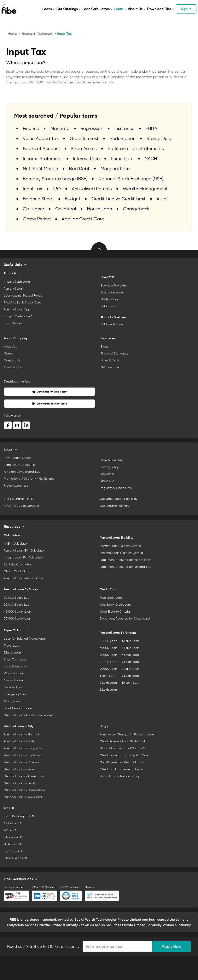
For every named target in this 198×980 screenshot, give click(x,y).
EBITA (151, 128)
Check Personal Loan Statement (122, 741)
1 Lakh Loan (108, 676)
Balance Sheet (38, 199)
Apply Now (172, 946)
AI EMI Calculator (16, 544)
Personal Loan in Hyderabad (24, 755)
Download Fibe (159, 9)
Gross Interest (84, 138)
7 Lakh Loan (130, 662)
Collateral (66, 209)
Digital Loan (12, 652)
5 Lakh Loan (130, 648)
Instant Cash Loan (17, 282)
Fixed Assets (84, 148)
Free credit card (111, 598)
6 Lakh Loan (130, 655)
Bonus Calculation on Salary (120, 776)
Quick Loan (12, 701)
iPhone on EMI (14, 837)
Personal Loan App (17, 309)
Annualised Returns (92, 189)
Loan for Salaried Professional (25, 639)
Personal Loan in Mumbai (21, 734)
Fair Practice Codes (18, 458)
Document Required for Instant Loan (126, 560)
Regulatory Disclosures (116, 488)
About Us (135, 9)
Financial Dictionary (37, 34)
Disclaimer (107, 474)
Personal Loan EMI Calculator (24, 550)
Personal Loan (14, 289)
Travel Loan (12, 646)
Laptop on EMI (14, 851)
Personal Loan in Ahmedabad (25, 776)
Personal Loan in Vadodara (23, 797)
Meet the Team (15, 367)
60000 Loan (108, 648)
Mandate (60, 128)
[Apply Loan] (117, 946)
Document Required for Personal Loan (127, 567)
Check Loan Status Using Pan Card (124, 755)
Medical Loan (110, 299)
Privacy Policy (109, 467)
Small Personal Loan (18, 708)
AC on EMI (11, 830)
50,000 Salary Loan (18, 618)
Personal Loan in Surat (19, 783)
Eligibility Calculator (17, 564)
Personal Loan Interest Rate (23, 578)
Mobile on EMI (14, 823)
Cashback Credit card (115, 605)
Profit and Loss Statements (136, 148)
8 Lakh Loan (130, 669)
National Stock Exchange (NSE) (131, 179)
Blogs (104, 346)
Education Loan (112, 292)
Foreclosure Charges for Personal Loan (127, 734)
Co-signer (34, 209)
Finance (31, 128)
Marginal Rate (115, 169)
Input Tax (32, 189)
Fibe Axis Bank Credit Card (23, 302)
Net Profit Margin (40, 169)
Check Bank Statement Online (121, 769)
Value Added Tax (41, 138)
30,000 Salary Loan (18, 605)
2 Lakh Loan (108, 683)
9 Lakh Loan (130, 676)
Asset (162, 199)
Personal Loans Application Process (29, 715)
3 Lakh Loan (108, 690)
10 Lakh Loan (131, 683)
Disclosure (107, 481)
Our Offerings (67, 9)
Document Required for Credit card (125, 618)
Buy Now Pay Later (114, 285)
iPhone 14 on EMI (15, 858)
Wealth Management (145, 189)
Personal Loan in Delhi (19, 741)
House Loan (99, 209)
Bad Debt (79, 169)
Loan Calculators (96, 9)
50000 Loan (108, 641)
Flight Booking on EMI (19, 816)
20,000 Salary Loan (18, 598)
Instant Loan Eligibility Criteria (120, 546)
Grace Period (37, 219)
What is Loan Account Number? (122, 748)
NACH (151, 159)
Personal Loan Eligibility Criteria (121, 553)
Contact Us (12, 360)
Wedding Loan (14, 673)
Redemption (123, 138)
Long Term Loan (15, 666)
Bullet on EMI (13, 844)
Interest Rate (86, 159)
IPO (57, 189)
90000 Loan (108, 669)
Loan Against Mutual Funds (23, 295)
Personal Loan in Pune (19, 769)
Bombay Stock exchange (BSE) (55, 179)
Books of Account (41, 148)
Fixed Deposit (13, 323)
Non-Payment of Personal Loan (122, 762)
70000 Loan (108, 655)
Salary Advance (112, 324)
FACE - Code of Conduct (22, 506)
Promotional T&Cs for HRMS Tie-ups (29, 479)
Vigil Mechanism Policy (19, 499)
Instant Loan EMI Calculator (23, 557)
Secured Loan (14, 687)
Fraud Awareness (16, 486)
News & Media (111, 360)
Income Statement (42, 159)
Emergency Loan (16, 694)
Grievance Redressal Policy (119, 499)
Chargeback (136, 209)
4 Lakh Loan (130, 641)
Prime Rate (122, 159)
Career (9, 353)
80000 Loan (108, 662)
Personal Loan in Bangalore (23, 748)
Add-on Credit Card (83, 219)
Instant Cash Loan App (20, 316)
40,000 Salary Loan (18, 612)
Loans (47, 9)
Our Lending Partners (114, 506)
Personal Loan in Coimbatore (24, 790)
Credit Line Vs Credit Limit (119, 199)
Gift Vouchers (110, 367)
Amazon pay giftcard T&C (22, 472)
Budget (73, 199)
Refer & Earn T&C (112, 460)
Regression (92, 128)
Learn (119, 9)
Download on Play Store (50, 404)
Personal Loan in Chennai (22, 762)
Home (12, 34)
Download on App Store (50, 392)
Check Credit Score (18, 571)
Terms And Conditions (19, 465)
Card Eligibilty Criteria (115, 612)
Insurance (124, 128)
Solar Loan (108, 306)
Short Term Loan (15, 659)
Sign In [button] (186, 9)
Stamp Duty (159, 138)
